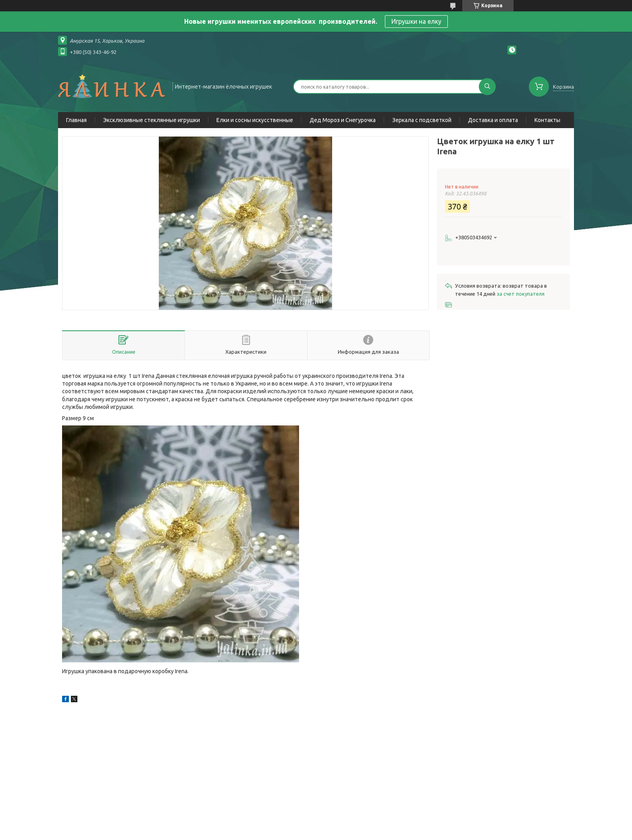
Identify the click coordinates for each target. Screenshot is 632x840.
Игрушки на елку (416, 21)
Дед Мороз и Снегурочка (343, 120)
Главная (76, 120)
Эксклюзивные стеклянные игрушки (152, 120)
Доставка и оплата (493, 120)
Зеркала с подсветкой (422, 120)
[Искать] (487, 87)
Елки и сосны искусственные (255, 120)
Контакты (547, 120)
